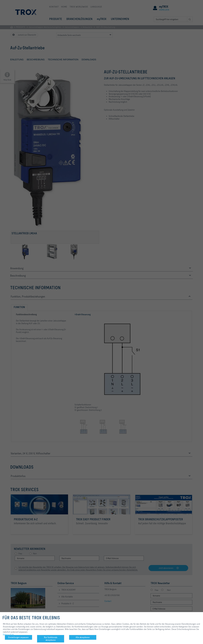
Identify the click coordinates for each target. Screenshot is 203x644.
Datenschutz (8, 635)
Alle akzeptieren (83, 637)
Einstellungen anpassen (18, 637)
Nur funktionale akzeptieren (51, 639)
